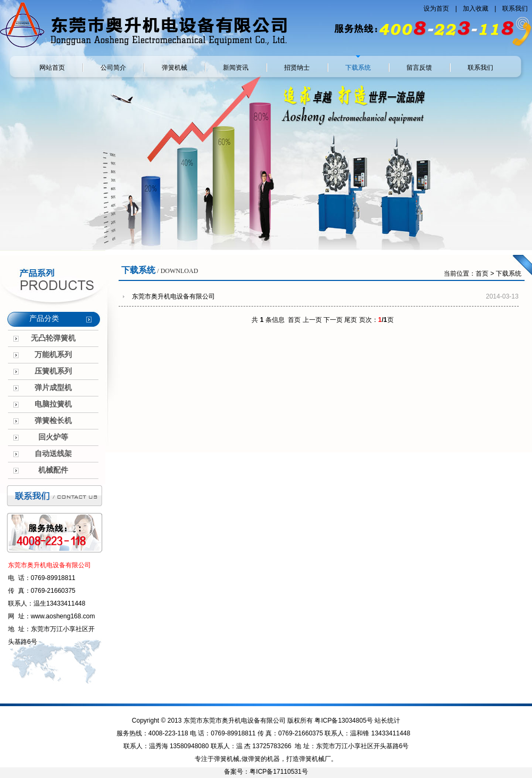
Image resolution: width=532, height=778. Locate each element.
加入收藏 (476, 9)
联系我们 (515, 9)
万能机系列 (53, 355)
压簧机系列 (53, 371)
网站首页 (52, 68)
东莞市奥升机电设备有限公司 (173, 296)
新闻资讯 (236, 68)
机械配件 (53, 470)
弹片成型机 (53, 388)
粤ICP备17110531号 (279, 772)
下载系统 (358, 68)
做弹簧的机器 (261, 759)
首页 (482, 274)
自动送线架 (53, 454)
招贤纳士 (297, 68)
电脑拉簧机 (53, 404)
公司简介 (113, 68)
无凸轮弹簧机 (53, 338)
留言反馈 (419, 68)
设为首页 (437, 9)
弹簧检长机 (53, 421)
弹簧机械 (174, 68)
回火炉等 (53, 437)
